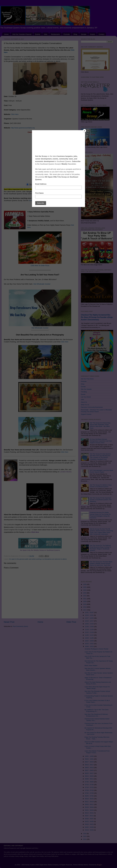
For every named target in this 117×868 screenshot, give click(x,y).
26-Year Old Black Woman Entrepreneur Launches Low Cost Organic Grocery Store (101, 441)
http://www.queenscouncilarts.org (23, 128)
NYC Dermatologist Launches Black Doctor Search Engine (101, 471)
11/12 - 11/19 (89, 632)
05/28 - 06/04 (89, 807)
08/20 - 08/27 (89, 773)
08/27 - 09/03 (89, 770)
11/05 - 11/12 (89, 635)
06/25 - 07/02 (89, 796)
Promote (67, 34)
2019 (85, 604)
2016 (85, 834)
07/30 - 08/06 (89, 782)
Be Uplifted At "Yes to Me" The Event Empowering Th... (97, 710)
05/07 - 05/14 (89, 816)
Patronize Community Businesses (92, 407)
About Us (84, 402)
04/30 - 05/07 (89, 819)
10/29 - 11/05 (89, 638)
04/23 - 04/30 (89, 821)
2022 (85, 596)
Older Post (71, 622)
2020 (85, 601)
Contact (102, 34)
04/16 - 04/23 (89, 824)
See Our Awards (86, 389)
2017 (85, 610)
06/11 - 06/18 (89, 802)
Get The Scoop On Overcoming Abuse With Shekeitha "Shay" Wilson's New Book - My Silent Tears (100, 425)
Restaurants (55, 34)
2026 (85, 584)
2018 (85, 607)
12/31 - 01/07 (89, 612)
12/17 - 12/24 (89, 618)
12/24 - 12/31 (89, 615)
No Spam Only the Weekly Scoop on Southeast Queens (40, 550)
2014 (85, 839)
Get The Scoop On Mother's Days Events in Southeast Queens (101, 486)
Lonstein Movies (66, 472)
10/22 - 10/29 (89, 641)
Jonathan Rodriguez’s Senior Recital (96, 649)
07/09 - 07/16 (89, 790)
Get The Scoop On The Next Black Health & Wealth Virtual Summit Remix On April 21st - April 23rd (101, 563)
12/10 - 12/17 (89, 621)
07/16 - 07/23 (89, 787)
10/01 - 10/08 (89, 756)
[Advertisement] (40, 159)
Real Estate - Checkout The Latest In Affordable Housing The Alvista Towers (96, 411)
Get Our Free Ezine (87, 379)
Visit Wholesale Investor (42, 284)
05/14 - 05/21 (89, 813)
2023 (85, 593)
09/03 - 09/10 (89, 768)
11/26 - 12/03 (89, 627)
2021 (85, 599)
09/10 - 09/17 (89, 765)
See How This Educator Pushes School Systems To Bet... (97, 692)
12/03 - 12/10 (89, 624)
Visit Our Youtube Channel (22, 34)
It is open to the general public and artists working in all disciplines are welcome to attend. (38, 559)
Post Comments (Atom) (20, 626)
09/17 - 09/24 (89, 762)
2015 (85, 836)
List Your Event (86, 397)
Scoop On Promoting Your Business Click (44, 200)
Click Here (15, 114)
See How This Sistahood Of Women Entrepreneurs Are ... (96, 715)
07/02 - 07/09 (89, 793)
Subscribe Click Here (40, 194)
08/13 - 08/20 (89, 776)
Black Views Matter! (91, 666)
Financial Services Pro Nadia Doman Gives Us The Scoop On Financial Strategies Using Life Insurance (100, 515)
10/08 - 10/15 (89, 646)
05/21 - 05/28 (89, 810)
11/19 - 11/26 (89, 629)
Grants (92, 34)
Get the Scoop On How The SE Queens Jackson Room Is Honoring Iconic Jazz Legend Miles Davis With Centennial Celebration (101, 532)
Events (38, 34)
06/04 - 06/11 (89, 804)
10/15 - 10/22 (89, 644)
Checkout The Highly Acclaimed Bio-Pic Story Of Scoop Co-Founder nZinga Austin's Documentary (97, 317)
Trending (84, 392)
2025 (85, 587)
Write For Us (85, 405)
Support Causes (86, 414)
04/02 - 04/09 (89, 827)
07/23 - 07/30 (89, 785)
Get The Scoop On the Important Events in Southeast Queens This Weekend (101, 500)
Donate (84, 34)
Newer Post (9, 622)
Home (6, 34)
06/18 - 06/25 (89, 799)
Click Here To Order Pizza (40, 266)
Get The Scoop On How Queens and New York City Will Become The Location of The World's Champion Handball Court (100, 457)
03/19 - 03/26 (89, 830)
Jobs (46, 34)
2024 (85, 590)
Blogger (99, 865)
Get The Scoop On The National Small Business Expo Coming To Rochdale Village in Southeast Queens (100, 548)
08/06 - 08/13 (89, 779)
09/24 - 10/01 (89, 759)
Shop (75, 34)
